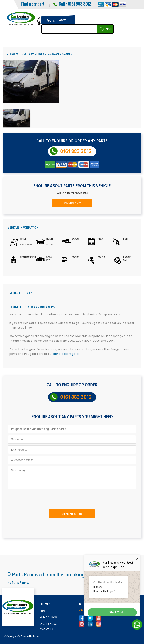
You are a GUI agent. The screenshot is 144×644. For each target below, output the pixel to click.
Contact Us (46, 630)
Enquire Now (72, 203)
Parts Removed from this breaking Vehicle (55, 575)
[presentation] (38, 500)
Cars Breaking (48, 624)
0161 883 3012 (79, 4)
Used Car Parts (49, 617)
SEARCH (108, 29)
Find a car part (33, 4)
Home (43, 611)
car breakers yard (66, 354)
